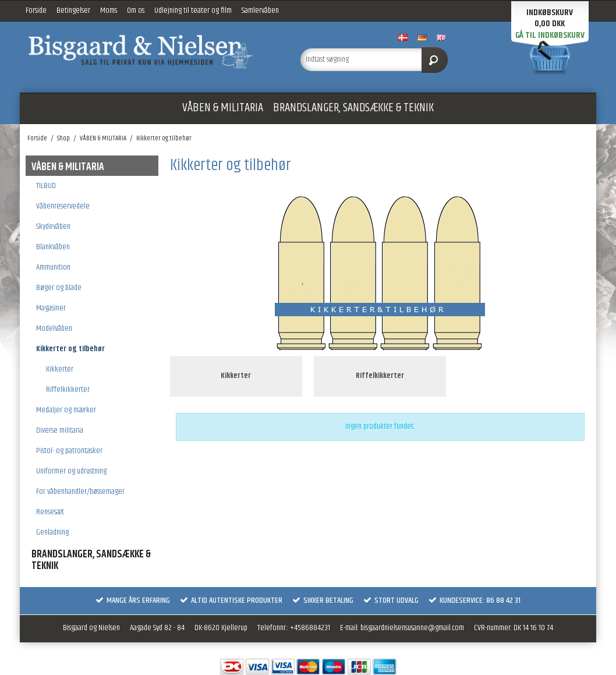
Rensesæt (50, 512)
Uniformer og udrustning (71, 471)
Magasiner (51, 308)
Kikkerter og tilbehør (70, 349)
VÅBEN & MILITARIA (223, 108)
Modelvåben (54, 328)
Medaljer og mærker (66, 410)
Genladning (52, 532)
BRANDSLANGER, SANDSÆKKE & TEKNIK (353, 108)
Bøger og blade (59, 288)
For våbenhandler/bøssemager (80, 492)
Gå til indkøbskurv (550, 35)
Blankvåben (53, 247)
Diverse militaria (60, 430)
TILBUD (46, 186)
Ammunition (53, 267)
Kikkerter (60, 369)
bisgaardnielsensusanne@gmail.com (412, 628)
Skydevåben (53, 227)
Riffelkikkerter (68, 390)
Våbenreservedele (63, 206)
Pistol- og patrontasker (69, 451)
